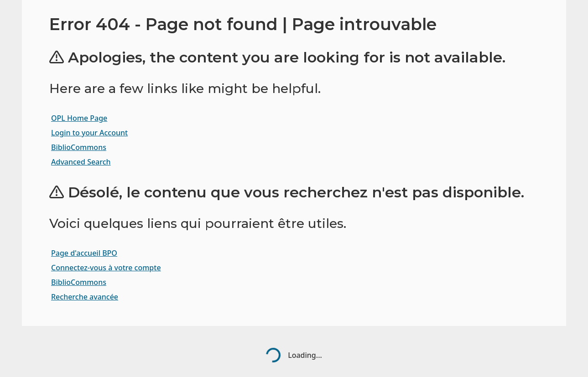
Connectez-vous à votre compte (106, 268)
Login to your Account (89, 133)
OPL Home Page (79, 118)
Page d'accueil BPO (84, 253)
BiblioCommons (79, 147)
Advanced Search (81, 162)
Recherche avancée (85, 297)
